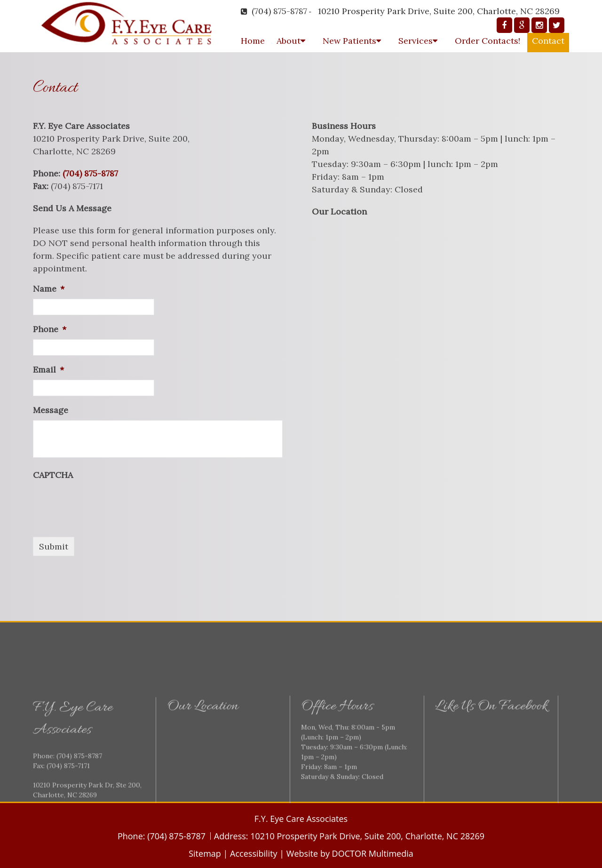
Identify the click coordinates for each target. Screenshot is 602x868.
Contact (548, 41)
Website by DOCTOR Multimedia (350, 853)
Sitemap (205, 853)
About (289, 41)
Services (416, 41)
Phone (50, 329)
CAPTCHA (53, 475)
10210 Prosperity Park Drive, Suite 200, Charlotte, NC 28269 (439, 11)
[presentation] (104, 503)
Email (48, 370)
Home (253, 41)
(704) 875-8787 (279, 11)
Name (49, 289)
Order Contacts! (487, 41)
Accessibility (254, 853)
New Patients (349, 41)
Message (51, 410)
